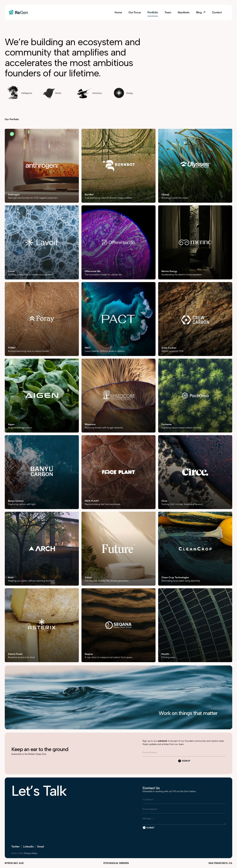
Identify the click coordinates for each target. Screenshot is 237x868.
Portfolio (153, 12)
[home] (18, 12)
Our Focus (135, 12)
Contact (217, 12)
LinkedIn (28, 846)
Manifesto (184, 12)
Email (41, 846)
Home (118, 12)
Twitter (15, 846)
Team (168, 12)
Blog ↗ (201, 12)
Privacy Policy (31, 853)
